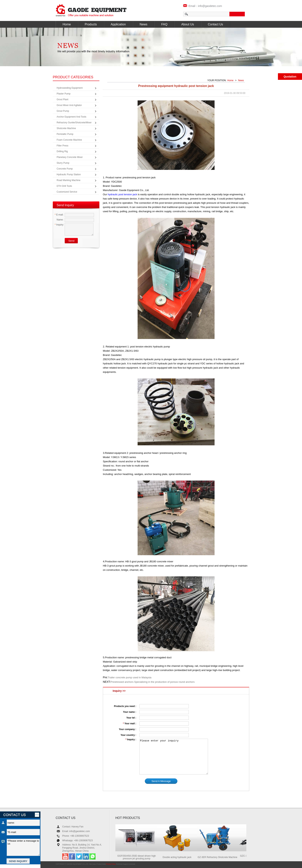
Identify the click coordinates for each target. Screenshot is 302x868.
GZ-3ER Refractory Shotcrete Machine (219, 857)
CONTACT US (66, 818)
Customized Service (67, 192)
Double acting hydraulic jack (179, 857)
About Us (188, 24)
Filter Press (62, 146)
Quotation (290, 77)
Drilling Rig (62, 151)
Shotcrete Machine (66, 128)
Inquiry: (59, 225)
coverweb (132, 864)
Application (118, 24)
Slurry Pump (63, 163)
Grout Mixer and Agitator (69, 105)
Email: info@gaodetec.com (76, 831)
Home (67, 24)
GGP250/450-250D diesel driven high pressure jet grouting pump (138, 857)
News (143, 24)
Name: (59, 220)
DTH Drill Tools (64, 186)
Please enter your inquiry (174, 757)
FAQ (164, 24)
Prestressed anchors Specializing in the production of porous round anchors (153, 682)
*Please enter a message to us (23, 847)
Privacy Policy (111, 864)
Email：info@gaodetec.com (203, 6)
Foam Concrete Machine (69, 140)
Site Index (93, 864)
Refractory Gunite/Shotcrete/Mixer (74, 123)
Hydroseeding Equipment (70, 88)
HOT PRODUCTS (128, 818)
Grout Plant (62, 99)
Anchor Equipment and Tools (71, 117)
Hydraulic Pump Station (69, 174)
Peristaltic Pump (65, 134)
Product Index (101, 864)
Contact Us (215, 24)
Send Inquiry (65, 205)
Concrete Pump (65, 169)
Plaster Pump (64, 94)
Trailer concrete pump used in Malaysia (130, 677)
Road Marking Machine (68, 180)
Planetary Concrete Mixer (70, 157)
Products (91, 24)
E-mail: (59, 215)
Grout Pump (63, 111)
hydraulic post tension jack (122, 194)
